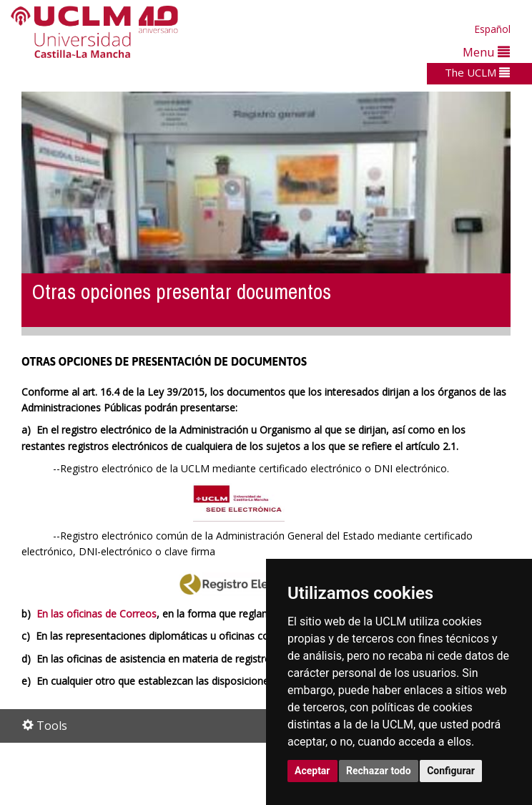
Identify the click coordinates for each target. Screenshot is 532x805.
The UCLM (477, 72)
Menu (486, 52)
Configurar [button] (451, 771)
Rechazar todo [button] (379, 771)
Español (492, 29)
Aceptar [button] (312, 771)
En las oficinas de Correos (97, 614)
